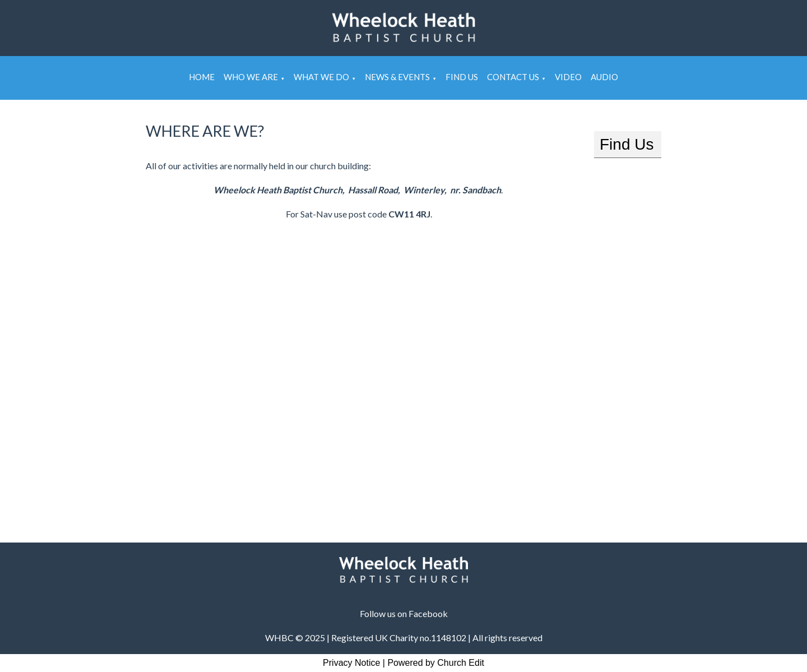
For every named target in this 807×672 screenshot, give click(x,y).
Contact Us (513, 77)
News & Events (397, 77)
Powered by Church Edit (436, 663)
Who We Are (251, 77)
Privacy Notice (351, 663)
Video (568, 77)
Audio (604, 77)
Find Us (462, 77)
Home (202, 77)
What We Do (321, 77)
